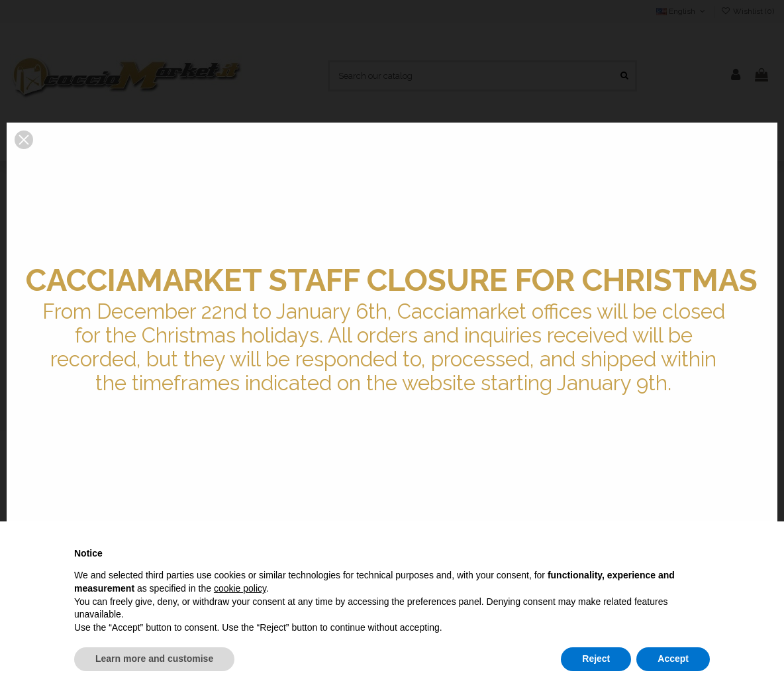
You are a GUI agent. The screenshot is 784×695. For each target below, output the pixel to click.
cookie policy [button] (240, 588)
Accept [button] (673, 659)
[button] (24, 140)
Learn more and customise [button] (154, 659)
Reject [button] (596, 659)
